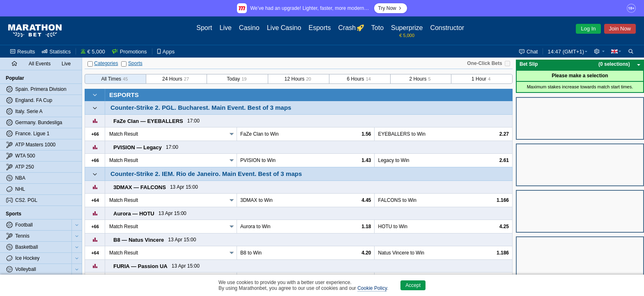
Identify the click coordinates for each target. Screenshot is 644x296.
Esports (124, 95)
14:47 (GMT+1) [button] (566, 52)
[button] (599, 51)
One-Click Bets (484, 63)
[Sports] (124, 64)
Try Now (391, 8)
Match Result (124, 134)
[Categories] (90, 64)
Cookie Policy (372, 288)
